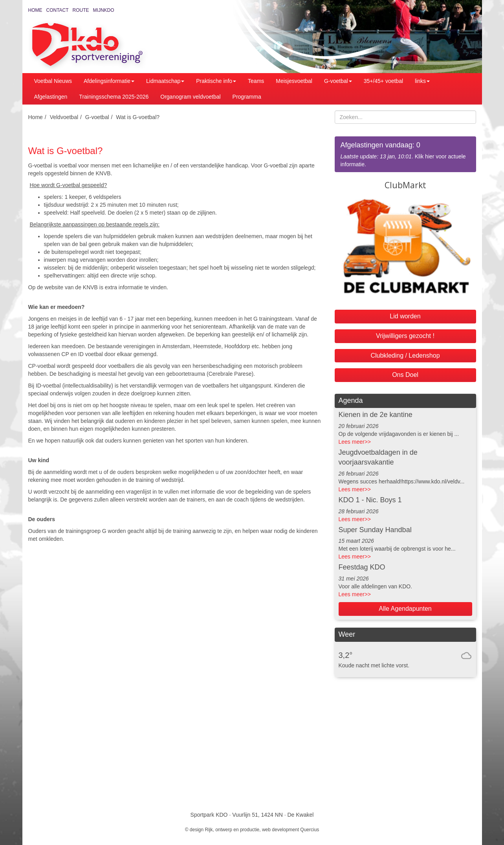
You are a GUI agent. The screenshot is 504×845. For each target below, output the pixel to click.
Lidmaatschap (165, 81)
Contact (58, 10)
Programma (247, 97)
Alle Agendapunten (405, 609)
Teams (256, 81)
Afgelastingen (51, 97)
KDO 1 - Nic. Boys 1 (370, 500)
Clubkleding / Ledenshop (405, 355)
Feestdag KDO (362, 567)
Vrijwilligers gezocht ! (405, 336)
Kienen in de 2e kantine (376, 415)
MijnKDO (104, 10)
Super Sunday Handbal (375, 530)
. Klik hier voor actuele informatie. (405, 154)
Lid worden (405, 316)
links (422, 81)
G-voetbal (338, 81)
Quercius (310, 830)
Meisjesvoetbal (294, 81)
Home (35, 10)
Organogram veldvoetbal (190, 97)
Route (81, 10)
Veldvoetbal (64, 117)
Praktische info (216, 81)
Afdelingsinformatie (109, 81)
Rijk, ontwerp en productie (232, 830)
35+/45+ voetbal (383, 81)
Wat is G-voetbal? (138, 117)
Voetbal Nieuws (53, 81)
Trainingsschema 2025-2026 (114, 97)
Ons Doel (405, 375)
